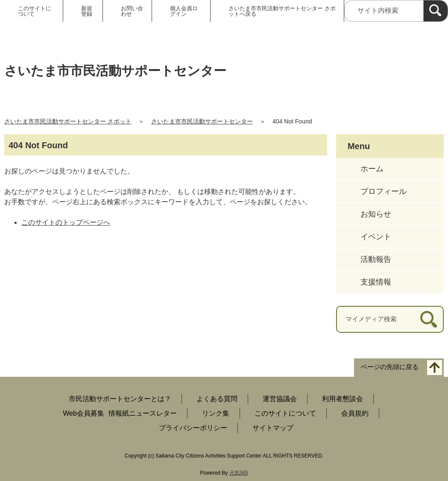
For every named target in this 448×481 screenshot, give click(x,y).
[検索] (436, 11)
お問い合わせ (132, 11)
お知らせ (376, 214)
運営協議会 (280, 399)
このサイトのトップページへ (66, 222)
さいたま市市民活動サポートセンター (202, 121)
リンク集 (216, 413)
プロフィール (384, 191)
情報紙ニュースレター (143, 413)
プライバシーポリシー (193, 428)
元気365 (239, 473)
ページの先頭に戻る (390, 367)
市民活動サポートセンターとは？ (120, 399)
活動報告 (376, 259)
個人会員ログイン (184, 11)
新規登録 (87, 11)
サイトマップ (273, 428)
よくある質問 (217, 399)
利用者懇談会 (343, 399)
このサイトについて (35, 11)
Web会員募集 (83, 413)
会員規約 (355, 413)
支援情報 (376, 282)
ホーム (372, 169)
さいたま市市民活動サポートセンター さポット (68, 121)
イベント (376, 237)
